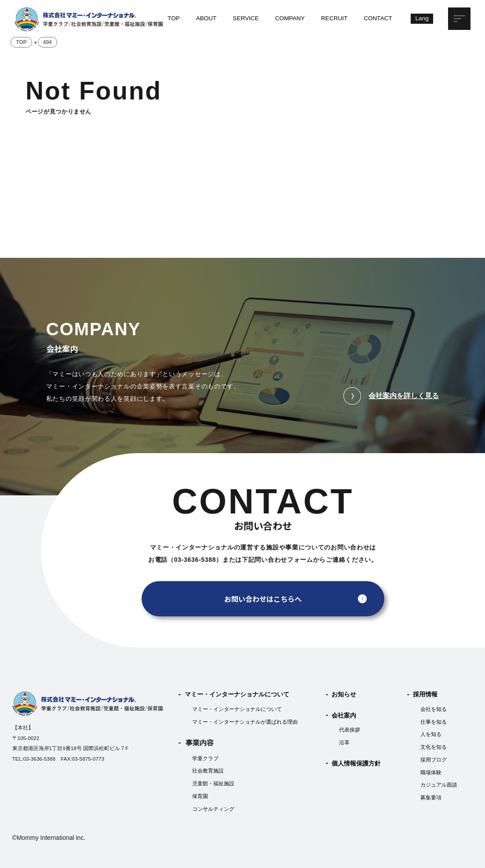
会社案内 (344, 716)
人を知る (431, 734)
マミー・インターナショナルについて (237, 694)
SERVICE (246, 18)
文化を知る (434, 747)
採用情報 (425, 694)
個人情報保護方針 (356, 764)
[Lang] (422, 19)
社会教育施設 (208, 771)
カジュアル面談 (439, 785)
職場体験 (431, 773)
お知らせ (344, 694)
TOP (174, 18)
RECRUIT (334, 18)
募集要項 (431, 798)
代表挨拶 (350, 730)
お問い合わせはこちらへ (263, 599)
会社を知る (434, 709)
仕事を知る (434, 722)
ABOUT (206, 18)
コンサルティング (213, 809)
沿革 (344, 743)
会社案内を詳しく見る (391, 396)
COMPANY (290, 18)
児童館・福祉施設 (213, 784)
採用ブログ (434, 760)
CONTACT (378, 18)
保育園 (200, 796)
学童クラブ (205, 758)
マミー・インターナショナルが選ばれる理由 (245, 722)
